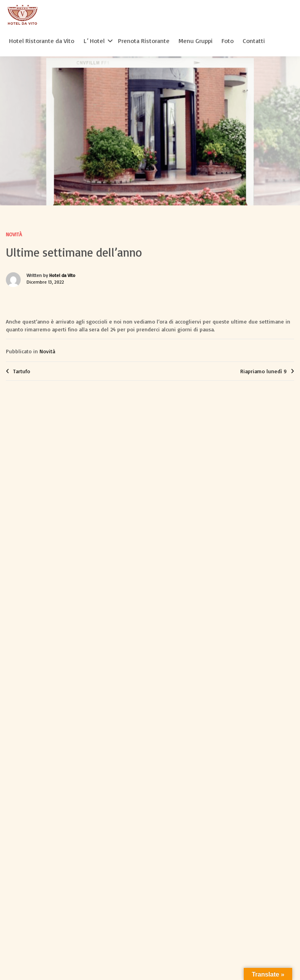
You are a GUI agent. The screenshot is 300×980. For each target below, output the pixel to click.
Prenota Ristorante (144, 41)
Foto (228, 41)
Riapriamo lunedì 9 (263, 371)
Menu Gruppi (196, 41)
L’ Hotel (94, 41)
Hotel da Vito (62, 275)
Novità (14, 234)
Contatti (254, 41)
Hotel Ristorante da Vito (42, 41)
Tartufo (22, 371)
